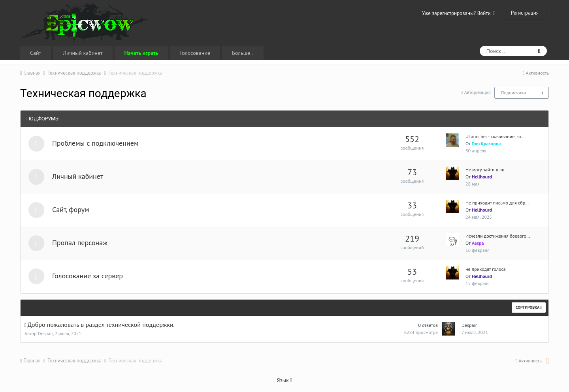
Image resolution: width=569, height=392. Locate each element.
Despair (45, 333)
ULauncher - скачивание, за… (495, 136)
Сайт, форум (71, 209)
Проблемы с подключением (95, 143)
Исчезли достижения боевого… (498, 236)
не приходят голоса (486, 269)
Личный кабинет (83, 53)
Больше (243, 53)
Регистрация (525, 13)
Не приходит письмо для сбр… (497, 203)
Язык (285, 380)
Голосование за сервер (88, 276)
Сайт (36, 53)
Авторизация (478, 92)
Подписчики (513, 93)
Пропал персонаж (80, 243)
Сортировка (529, 307)
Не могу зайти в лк (485, 170)
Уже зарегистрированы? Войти (459, 13)
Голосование (195, 53)
